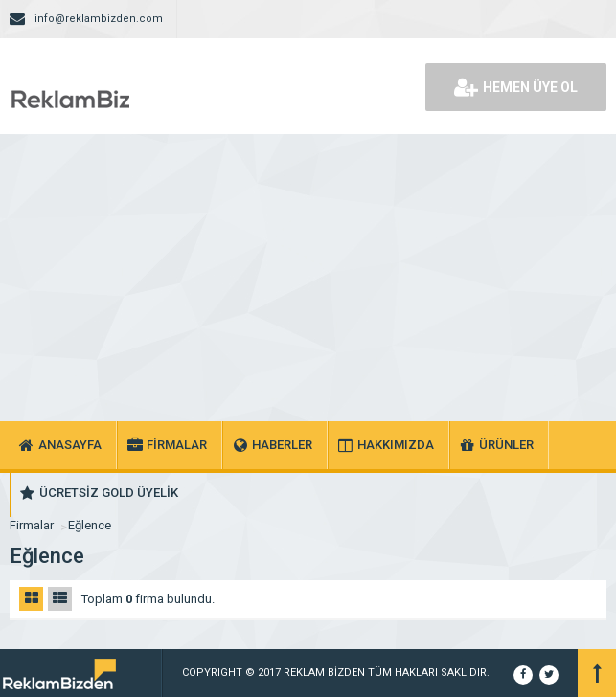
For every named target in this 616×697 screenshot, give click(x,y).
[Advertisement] (308, 278)
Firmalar (32, 525)
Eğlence (90, 525)
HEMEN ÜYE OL (516, 87)
